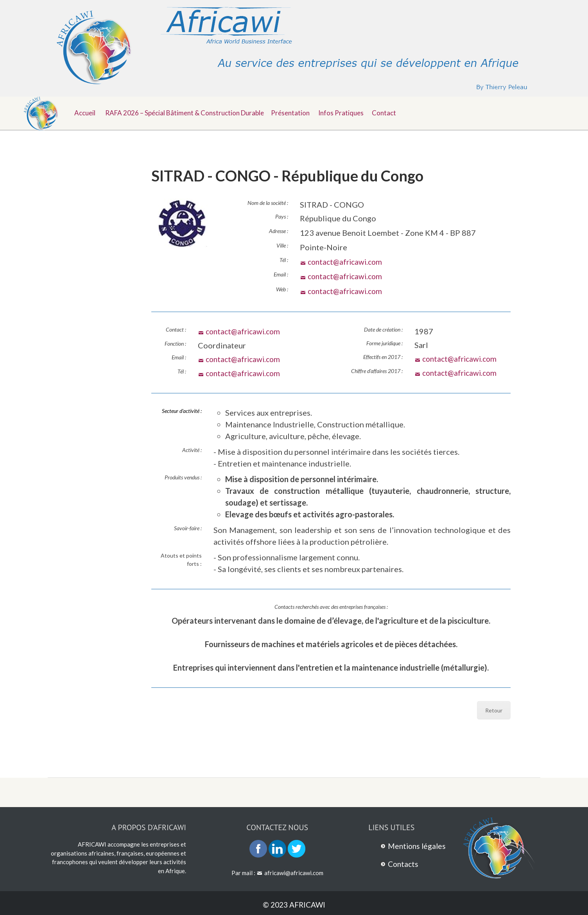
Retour (494, 709)
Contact (393, 112)
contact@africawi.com (347, 262)
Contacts (404, 862)
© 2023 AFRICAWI (294, 903)
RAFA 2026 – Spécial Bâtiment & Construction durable (186, 112)
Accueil (86, 112)
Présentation (295, 112)
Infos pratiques (348, 112)
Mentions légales (418, 845)
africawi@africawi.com (294, 871)
